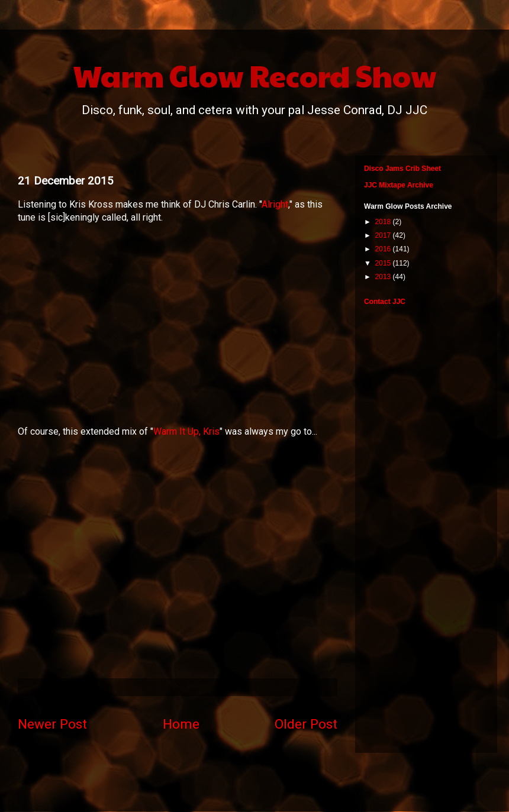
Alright (275, 204)
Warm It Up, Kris (186, 431)
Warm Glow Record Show (255, 75)
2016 (384, 249)
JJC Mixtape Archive (399, 185)
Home (181, 724)
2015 (384, 263)
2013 (384, 277)
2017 (384, 235)
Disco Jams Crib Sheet (402, 169)
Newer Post (52, 724)
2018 (384, 222)
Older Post (306, 724)
